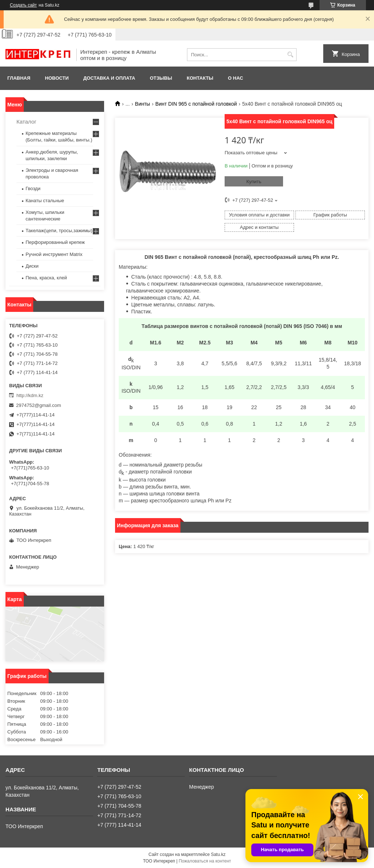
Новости (57, 78)
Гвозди (33, 188)
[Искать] (290, 55)
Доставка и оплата (109, 78)
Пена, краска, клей (46, 278)
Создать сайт (23, 5)
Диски (32, 266)
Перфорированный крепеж (55, 242)
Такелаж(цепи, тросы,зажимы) (59, 231)
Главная (19, 78)
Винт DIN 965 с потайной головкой (196, 104)
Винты (143, 104)
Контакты (200, 78)
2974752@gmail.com (39, 405)
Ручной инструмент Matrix (54, 254)
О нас (236, 78)
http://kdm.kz (30, 395)
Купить (254, 182)
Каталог (26, 122)
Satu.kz (218, 854)
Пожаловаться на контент (205, 861)
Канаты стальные (45, 201)
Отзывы (161, 78)
